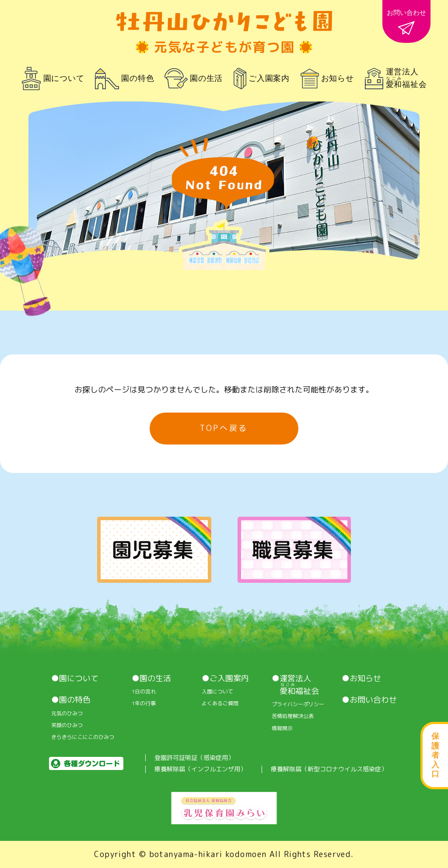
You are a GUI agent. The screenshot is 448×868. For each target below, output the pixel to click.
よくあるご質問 (220, 703)
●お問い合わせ (369, 700)
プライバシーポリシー (298, 704)
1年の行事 (144, 703)
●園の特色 (71, 700)
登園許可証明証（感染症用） (194, 758)
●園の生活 (151, 679)
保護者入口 (435, 755)
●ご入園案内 (225, 679)
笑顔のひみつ (67, 725)
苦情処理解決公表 (293, 716)
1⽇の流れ (144, 692)
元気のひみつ (67, 714)
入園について (217, 692)
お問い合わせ (406, 22)
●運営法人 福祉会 (295, 685)
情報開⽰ (282, 728)
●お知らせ (361, 679)
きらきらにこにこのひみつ (83, 737)
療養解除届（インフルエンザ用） (200, 769)
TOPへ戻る (224, 428)
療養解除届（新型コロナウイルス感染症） (329, 769)
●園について (75, 679)
